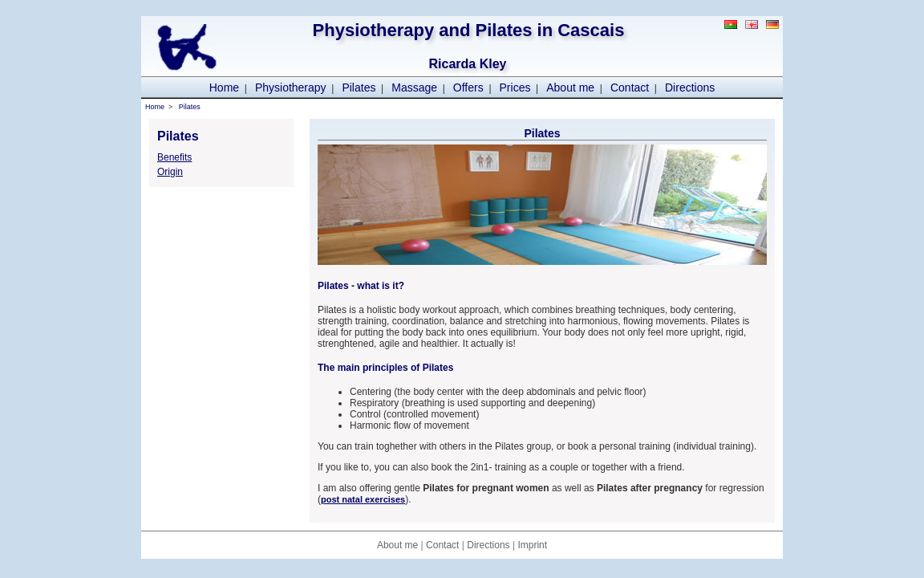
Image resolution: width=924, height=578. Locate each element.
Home (224, 88)
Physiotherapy (291, 88)
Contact (630, 88)
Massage (414, 88)
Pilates (359, 88)
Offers (468, 88)
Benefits (174, 157)
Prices (515, 88)
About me (570, 88)
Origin (170, 172)
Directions (690, 88)
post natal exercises (363, 499)
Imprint (532, 545)
